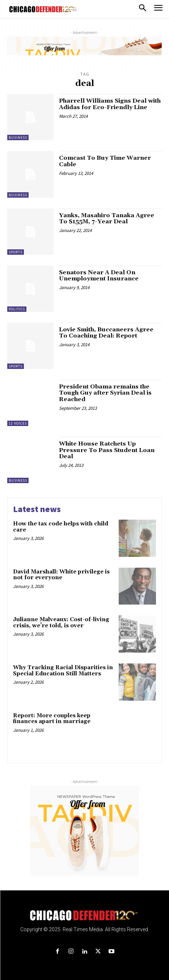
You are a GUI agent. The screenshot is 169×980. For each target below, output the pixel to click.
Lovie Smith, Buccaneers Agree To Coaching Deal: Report (106, 333)
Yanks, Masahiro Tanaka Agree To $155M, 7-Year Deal (107, 219)
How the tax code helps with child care (61, 527)
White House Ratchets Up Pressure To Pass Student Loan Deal (107, 450)
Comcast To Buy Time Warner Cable (105, 161)
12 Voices (18, 423)
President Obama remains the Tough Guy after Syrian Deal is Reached (105, 393)
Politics (17, 309)
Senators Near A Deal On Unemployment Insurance (99, 276)
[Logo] (84, 915)
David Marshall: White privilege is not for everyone (61, 575)
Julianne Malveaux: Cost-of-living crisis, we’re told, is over (61, 623)
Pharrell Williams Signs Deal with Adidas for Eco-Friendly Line (110, 104)
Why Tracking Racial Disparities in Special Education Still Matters (63, 671)
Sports (16, 252)
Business (18, 137)
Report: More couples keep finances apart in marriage (52, 719)
